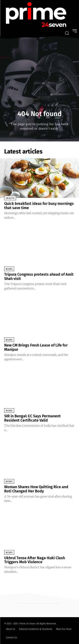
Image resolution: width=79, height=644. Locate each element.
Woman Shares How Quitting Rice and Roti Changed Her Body (36, 489)
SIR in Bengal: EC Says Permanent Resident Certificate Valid (32, 418)
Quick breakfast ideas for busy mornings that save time (39, 206)
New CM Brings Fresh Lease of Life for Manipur (36, 347)
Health (10, 198)
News (9, 269)
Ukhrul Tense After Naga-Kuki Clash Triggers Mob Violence (35, 560)
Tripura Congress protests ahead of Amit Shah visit (39, 277)
